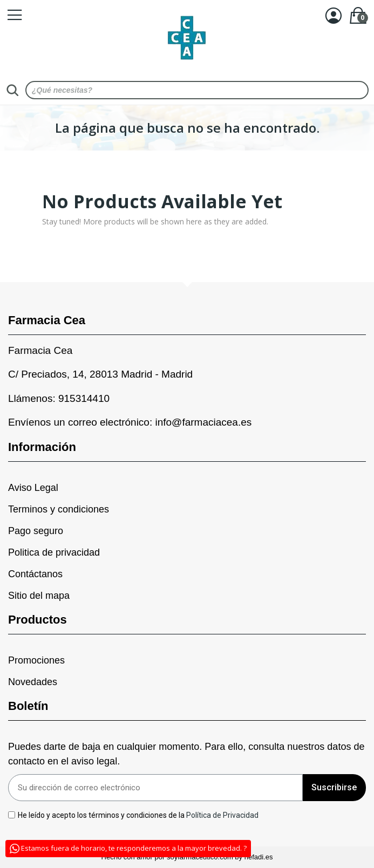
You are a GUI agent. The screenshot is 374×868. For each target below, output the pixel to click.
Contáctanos (35, 574)
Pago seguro (36, 531)
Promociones (36, 660)
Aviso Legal (33, 488)
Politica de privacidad (54, 552)
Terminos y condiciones (59, 509)
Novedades (33, 682)
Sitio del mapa (39, 596)
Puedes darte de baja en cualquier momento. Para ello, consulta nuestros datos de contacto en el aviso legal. (186, 754)
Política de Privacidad (223, 815)
